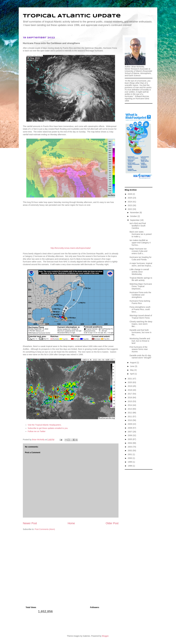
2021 (130, 379)
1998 (130, 466)
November (135, 212)
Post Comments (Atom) (45, 529)
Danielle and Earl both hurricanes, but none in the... (140, 332)
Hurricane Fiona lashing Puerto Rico (140, 302)
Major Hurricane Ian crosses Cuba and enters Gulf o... (138, 251)
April (132, 374)
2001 (130, 454)
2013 (130, 409)
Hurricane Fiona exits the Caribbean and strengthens (140, 295)
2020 (130, 382)
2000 (130, 458)
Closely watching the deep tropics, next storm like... (141, 324)
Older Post (112, 523)
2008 (130, 428)
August (133, 363)
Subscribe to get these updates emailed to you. (48, 428)
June (132, 366)
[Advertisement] (139, 513)
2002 (130, 451)
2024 (130, 202)
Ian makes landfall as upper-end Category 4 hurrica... (140, 243)
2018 (130, 390)
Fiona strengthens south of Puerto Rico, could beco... (140, 309)
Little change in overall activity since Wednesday (139, 272)
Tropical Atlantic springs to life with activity (141, 279)
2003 (130, 447)
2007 (130, 432)
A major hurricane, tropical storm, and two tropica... (141, 264)
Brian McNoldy (38, 440)
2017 (130, 394)
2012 (130, 413)
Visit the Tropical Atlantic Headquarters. (45, 425)
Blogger (105, 636)
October (134, 216)
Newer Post (30, 523)
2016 (130, 398)
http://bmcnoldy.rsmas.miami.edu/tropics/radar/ (71, 248)
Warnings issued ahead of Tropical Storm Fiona (141, 317)
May (132, 370)
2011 (130, 417)
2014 (130, 405)
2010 (130, 420)
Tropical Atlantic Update (72, 16)
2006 (130, 435)
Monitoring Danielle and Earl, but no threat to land (140, 341)
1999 (130, 462)
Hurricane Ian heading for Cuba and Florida (141, 258)
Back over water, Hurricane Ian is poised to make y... (141, 234)
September (135, 220)
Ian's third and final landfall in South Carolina (138, 226)
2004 (130, 443)
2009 (130, 424)
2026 (130, 194)
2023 (130, 205)
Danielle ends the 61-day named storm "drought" (141, 357)
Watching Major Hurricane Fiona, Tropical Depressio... (141, 286)
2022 (130, 209)
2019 (130, 386)
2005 (130, 439)
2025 (130, 198)
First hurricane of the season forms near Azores (139, 349)
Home (71, 523)
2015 (130, 401)
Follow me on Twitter (37, 431)
